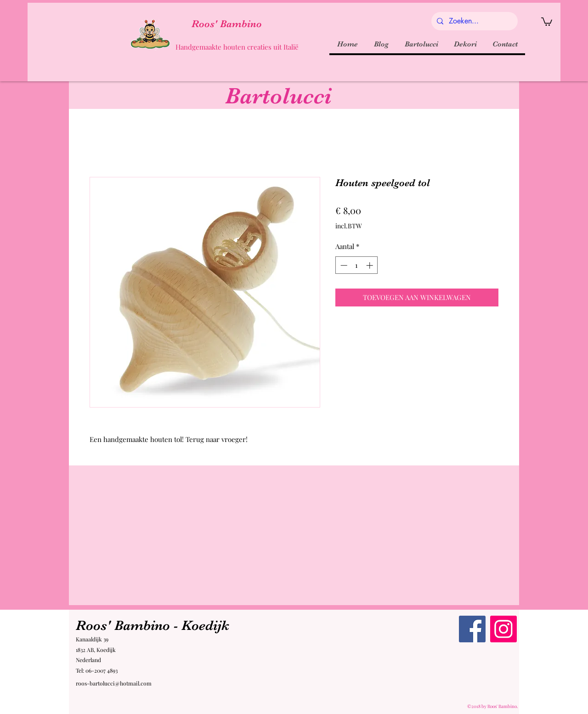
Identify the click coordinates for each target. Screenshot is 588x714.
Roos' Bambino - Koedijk (153, 625)
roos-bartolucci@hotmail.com (114, 683)
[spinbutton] (357, 265)
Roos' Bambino (227, 24)
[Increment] (370, 265)
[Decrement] (343, 265)
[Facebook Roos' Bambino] (472, 629)
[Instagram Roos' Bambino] (503, 629)
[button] (547, 21)
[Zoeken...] (474, 21)
